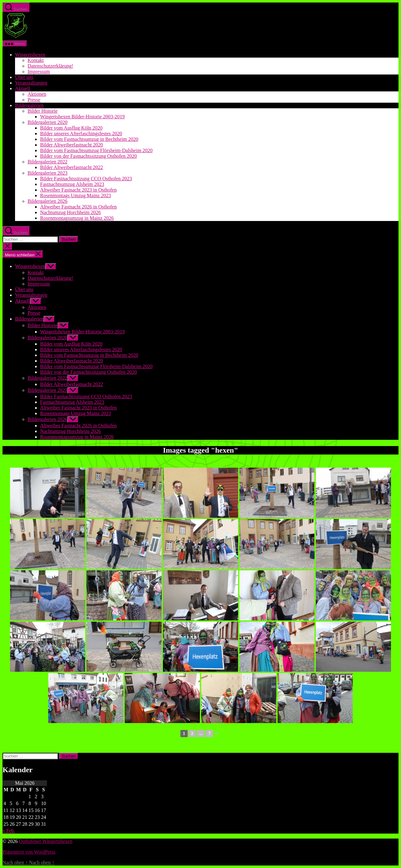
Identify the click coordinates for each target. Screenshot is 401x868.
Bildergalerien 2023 (47, 173)
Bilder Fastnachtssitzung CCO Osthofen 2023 (86, 179)
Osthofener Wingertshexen (46, 841)
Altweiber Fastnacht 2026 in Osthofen (78, 207)
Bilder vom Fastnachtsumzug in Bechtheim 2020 (89, 139)
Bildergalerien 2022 (47, 162)
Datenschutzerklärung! (50, 66)
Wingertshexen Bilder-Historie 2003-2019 (82, 117)
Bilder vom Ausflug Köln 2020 (71, 128)
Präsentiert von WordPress (29, 852)
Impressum (39, 72)
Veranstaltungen (31, 83)
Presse (34, 100)
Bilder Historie (43, 111)
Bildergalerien (29, 105)
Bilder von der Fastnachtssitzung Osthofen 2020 (89, 156)
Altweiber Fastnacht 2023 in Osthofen (78, 190)
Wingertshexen (30, 55)
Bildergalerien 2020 (47, 122)
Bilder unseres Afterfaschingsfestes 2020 (81, 134)
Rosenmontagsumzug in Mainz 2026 (77, 218)
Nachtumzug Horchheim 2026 (70, 212)
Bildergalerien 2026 (47, 201)
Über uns (24, 77)
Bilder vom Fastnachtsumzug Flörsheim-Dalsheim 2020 (96, 150)
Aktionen (37, 94)
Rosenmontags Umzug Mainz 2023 (76, 195)
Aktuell (23, 88)
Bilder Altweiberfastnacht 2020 (72, 145)
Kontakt (36, 60)
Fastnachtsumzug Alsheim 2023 (72, 184)
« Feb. (9, 831)
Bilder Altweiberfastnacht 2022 (72, 167)
